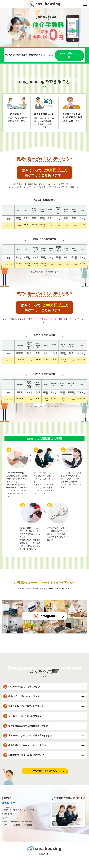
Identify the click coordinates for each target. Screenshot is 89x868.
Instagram (44, 616)
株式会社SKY (8, 803)
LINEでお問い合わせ (69, 55)
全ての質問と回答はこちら (44, 771)
